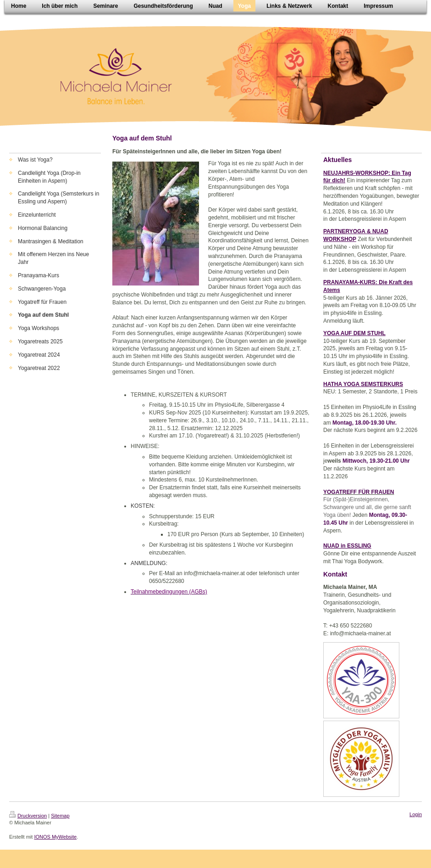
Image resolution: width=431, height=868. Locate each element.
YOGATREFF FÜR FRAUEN (359, 492)
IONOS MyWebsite (55, 837)
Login (416, 814)
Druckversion (28, 816)
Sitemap (60, 816)
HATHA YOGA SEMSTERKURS (363, 384)
